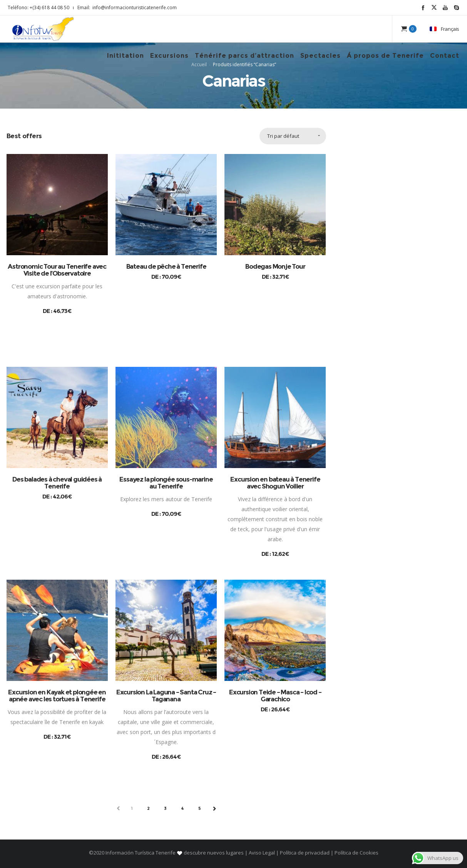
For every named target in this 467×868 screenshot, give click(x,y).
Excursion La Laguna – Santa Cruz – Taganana (166, 696)
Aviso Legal (262, 853)
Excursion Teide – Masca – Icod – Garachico (275, 696)
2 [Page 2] (149, 808)
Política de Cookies (356, 853)
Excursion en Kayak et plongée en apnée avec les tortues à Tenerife (57, 696)
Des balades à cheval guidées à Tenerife (57, 483)
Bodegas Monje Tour (275, 266)
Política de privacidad (305, 853)
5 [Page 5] (200, 808)
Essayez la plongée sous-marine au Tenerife (166, 483)
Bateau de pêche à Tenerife (166, 266)
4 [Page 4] (183, 808)
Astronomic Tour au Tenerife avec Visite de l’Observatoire (57, 270)
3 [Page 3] (166, 808)
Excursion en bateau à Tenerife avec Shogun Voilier (275, 483)
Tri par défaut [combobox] (283, 136)
